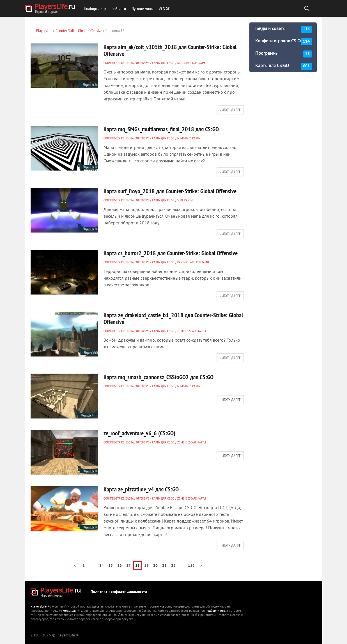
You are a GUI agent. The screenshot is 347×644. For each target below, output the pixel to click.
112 (191, 566)
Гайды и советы (284, 29)
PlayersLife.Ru (41, 607)
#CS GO (165, 8)
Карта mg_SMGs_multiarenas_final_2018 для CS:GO (161, 129)
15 (111, 566)
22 (173, 566)
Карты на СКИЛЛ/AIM (191, 63)
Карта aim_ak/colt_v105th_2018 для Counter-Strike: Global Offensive (170, 50)
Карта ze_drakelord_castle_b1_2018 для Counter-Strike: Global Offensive (173, 318)
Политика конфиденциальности (119, 592)
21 (164, 566)
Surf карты (185, 200)
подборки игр (215, 611)
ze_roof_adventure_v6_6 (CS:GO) (139, 433)
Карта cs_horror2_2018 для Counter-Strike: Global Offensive (171, 253)
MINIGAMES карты (189, 138)
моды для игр (73, 611)
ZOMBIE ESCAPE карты (191, 331)
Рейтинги (119, 8)
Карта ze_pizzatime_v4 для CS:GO (141, 489)
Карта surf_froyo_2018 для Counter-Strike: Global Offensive (170, 191)
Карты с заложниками (193, 262)
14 (102, 566)
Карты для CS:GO (163, 63)
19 (146, 566)
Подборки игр (95, 8)
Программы (284, 54)
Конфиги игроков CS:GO (284, 42)
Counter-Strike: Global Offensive (126, 63)
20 (155, 566)
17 (128, 566)
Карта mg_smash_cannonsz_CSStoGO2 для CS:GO (158, 377)
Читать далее (230, 110)
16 (120, 566)
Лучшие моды (143, 8)
